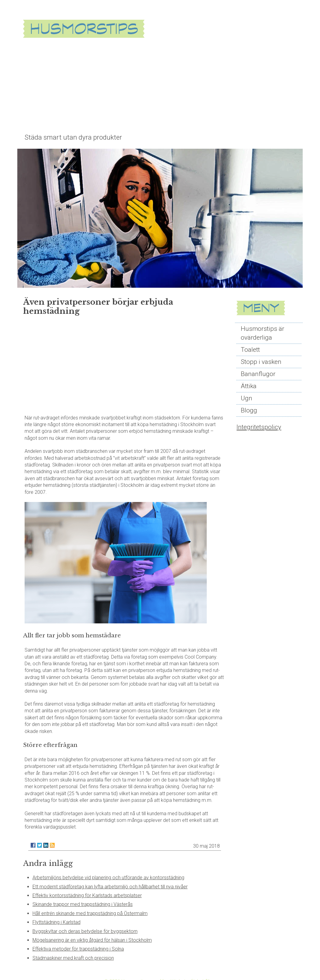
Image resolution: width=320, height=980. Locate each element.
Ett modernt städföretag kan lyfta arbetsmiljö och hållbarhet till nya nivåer (110, 887)
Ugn (247, 398)
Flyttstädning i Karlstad (56, 922)
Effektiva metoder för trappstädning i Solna (78, 949)
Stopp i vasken (261, 362)
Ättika (249, 386)
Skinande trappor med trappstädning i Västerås (83, 904)
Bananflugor (258, 374)
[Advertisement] (169, 86)
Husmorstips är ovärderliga (262, 333)
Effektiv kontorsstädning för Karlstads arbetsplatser (87, 895)
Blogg (249, 410)
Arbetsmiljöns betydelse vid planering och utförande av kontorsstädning (108, 878)
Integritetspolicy (259, 427)
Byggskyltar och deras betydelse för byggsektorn (85, 931)
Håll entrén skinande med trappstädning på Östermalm (90, 913)
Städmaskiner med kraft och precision (73, 958)
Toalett (250, 350)
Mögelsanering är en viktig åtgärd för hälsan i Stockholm (92, 940)
